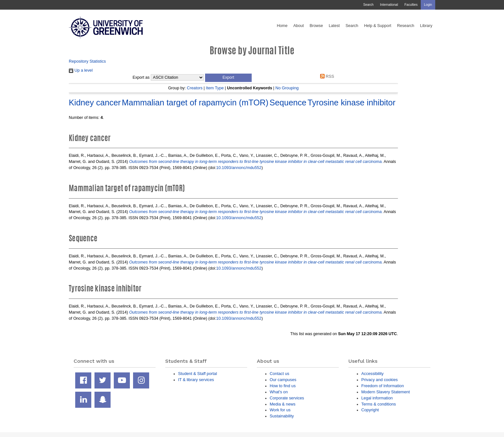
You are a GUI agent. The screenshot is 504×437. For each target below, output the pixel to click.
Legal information (377, 398)
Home (282, 26)
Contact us (279, 374)
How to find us (283, 386)
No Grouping (287, 88)
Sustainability (282, 416)
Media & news (283, 404)
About (298, 26)
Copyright (370, 410)
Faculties (411, 5)
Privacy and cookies (379, 380)
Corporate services (287, 398)
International (389, 5)
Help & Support (378, 26)
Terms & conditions (379, 404)
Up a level (81, 70)
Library (426, 26)
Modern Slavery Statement (386, 392)
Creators (195, 88)
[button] (228, 78)
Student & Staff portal (198, 374)
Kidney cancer (95, 103)
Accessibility (372, 374)
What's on (279, 392)
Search (368, 5)
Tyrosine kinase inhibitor (352, 103)
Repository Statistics (87, 61)
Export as (141, 77)
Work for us (280, 410)
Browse (316, 26)
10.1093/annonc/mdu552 (239, 168)
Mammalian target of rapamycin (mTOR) (195, 103)
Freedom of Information (383, 386)
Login (428, 5)
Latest (334, 26)
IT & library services (196, 380)
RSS (326, 76)
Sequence (288, 103)
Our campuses (283, 380)
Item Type (215, 88)
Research (406, 26)
